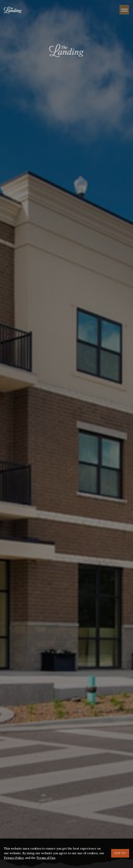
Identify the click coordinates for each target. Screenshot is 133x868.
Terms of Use (46, 858)
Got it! (120, 853)
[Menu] (124, 10)
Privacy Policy (14, 858)
